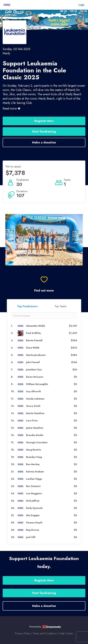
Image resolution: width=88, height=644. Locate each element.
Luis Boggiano (34, 494)
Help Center (66, 633)
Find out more (44, 291)
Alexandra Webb (36, 326)
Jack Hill (31, 537)
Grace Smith (33, 406)
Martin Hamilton (35, 413)
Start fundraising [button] (44, 132)
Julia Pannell (33, 362)
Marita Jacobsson (36, 355)
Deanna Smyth (34, 523)
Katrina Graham (35, 472)
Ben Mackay (33, 464)
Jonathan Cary (34, 370)
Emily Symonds (34, 508)
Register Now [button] (44, 121)
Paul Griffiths (34, 333)
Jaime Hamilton (35, 428)
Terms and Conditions (45, 633)
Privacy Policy (22, 633)
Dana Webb (33, 348)
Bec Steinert (33, 486)
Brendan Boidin (35, 435)
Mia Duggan (33, 515)
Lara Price (32, 421)
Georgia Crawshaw (37, 443)
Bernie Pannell (34, 340)
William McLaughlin (37, 384)
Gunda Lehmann (35, 399)
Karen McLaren (35, 377)
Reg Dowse (33, 530)
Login (81, 5)
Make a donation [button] (44, 142)
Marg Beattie (34, 450)
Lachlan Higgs (34, 479)
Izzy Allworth (33, 391)
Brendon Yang (34, 457)
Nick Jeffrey (33, 501)
